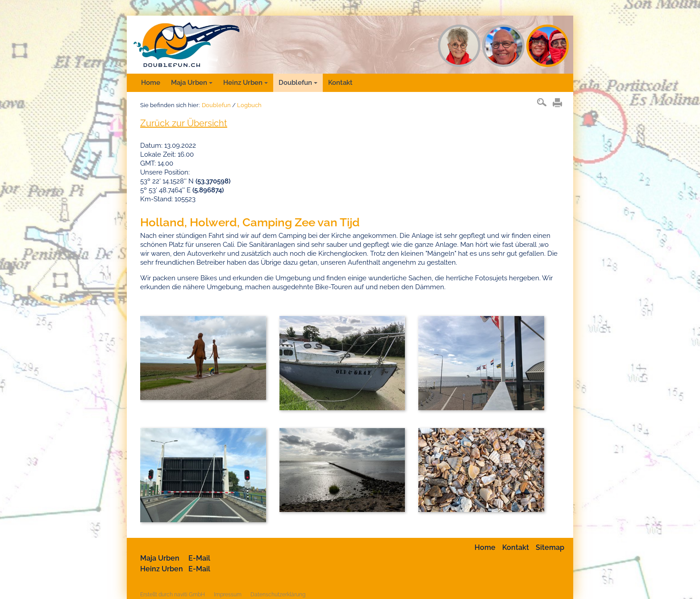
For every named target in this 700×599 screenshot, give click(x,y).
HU (503, 46)
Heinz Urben (246, 83)
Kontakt (340, 83)
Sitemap (550, 547)
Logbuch (249, 105)
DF (548, 46)
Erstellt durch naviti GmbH (173, 595)
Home (151, 83)
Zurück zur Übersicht (184, 123)
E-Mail (199, 558)
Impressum (228, 595)
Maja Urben (192, 83)
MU (459, 46)
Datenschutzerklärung (278, 595)
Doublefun (298, 83)
